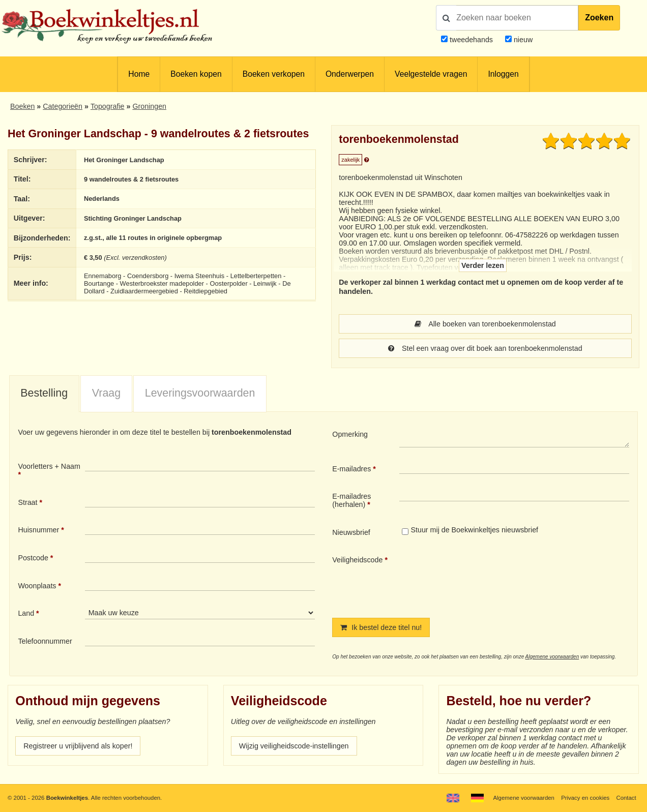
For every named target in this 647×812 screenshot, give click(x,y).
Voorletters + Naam (49, 466)
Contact (626, 798)
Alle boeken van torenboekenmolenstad (485, 324)
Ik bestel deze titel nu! (381, 627)
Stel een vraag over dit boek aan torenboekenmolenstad (485, 348)
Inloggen (503, 74)
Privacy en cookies (585, 798)
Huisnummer (38, 530)
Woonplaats (37, 586)
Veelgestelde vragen (431, 74)
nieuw (522, 40)
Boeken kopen (196, 74)
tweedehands (471, 40)
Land (26, 613)
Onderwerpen (350, 74)
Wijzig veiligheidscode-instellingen (294, 746)
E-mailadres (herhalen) (351, 500)
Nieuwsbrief (351, 532)
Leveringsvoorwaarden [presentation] (200, 393)
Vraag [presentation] (106, 393)
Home (139, 74)
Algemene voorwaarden (552, 657)
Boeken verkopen (274, 74)
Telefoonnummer (45, 641)
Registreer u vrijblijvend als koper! (78, 746)
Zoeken (599, 18)
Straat (27, 502)
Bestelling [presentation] (44, 393)
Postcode (33, 558)
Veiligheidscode (357, 560)
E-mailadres (351, 469)
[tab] (44, 394)
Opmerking (350, 434)
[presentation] (484, 578)
